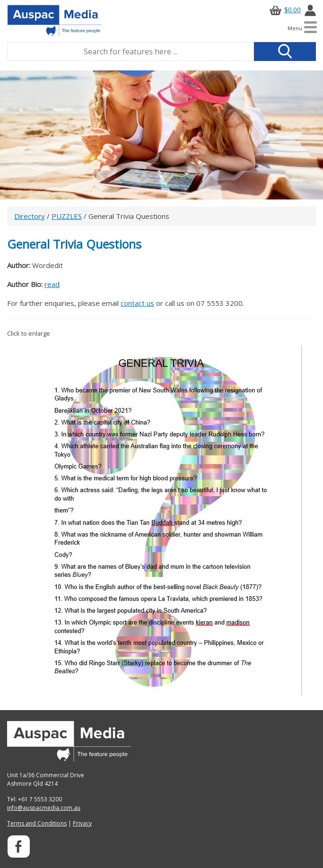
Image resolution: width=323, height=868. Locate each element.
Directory (30, 216)
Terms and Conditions (37, 823)
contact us (137, 303)
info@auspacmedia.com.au (44, 808)
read (52, 284)
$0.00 (284, 10)
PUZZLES (67, 216)
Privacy (82, 823)
